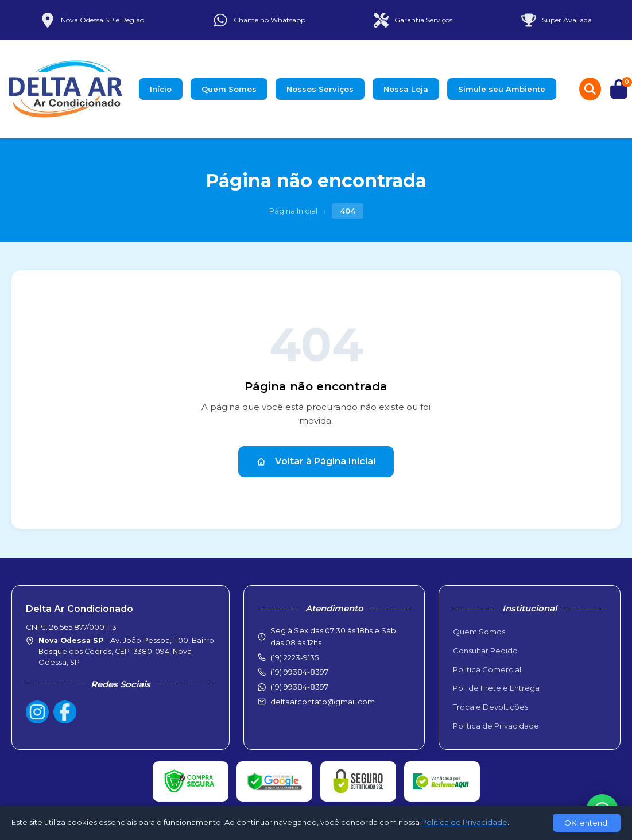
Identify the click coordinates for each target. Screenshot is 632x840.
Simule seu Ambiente (502, 89)
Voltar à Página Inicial (316, 461)
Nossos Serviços (320, 89)
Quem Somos (229, 89)
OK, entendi (587, 823)
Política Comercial (487, 669)
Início (161, 89)
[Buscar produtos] (590, 89)
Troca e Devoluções (491, 707)
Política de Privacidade (496, 726)
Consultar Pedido (485, 651)
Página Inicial (293, 211)
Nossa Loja (406, 89)
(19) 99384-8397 (299, 687)
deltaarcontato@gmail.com (323, 702)
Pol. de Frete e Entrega (496, 688)
